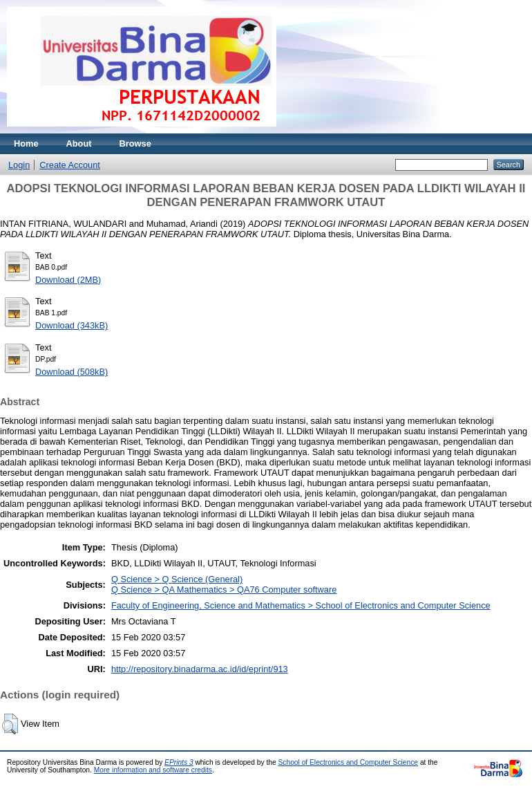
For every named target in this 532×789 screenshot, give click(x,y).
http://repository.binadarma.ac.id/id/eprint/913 (200, 669)
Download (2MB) (68, 280)
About (79, 143)
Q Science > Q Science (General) (177, 579)
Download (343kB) (72, 325)
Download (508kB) (72, 372)
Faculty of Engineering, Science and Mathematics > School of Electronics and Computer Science (301, 605)
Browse (135, 143)
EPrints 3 (179, 762)
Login (19, 165)
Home (26, 143)
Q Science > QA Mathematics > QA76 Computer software (224, 590)
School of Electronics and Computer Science (349, 762)
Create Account (70, 165)
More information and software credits (153, 770)
